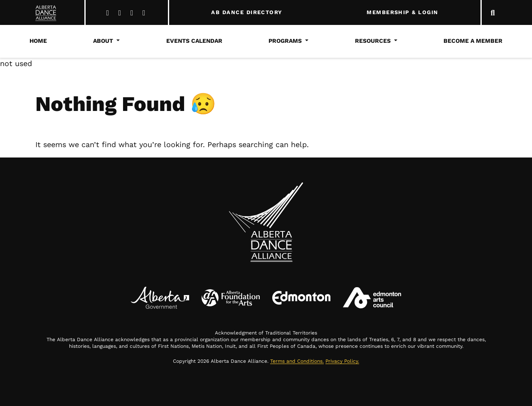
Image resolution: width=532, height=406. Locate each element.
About (103, 41)
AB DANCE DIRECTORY (247, 12)
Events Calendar (194, 41)
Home (38, 41)
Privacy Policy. (342, 361)
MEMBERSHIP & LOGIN (402, 12)
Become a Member (473, 41)
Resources (373, 41)
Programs (285, 41)
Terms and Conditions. (297, 361)
